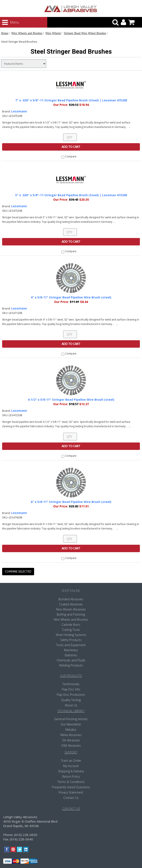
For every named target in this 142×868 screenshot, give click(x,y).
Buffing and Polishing (71, 614)
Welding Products (71, 665)
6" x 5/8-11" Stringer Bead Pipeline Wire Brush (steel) (71, 502)
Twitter (20, 849)
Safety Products (71, 640)
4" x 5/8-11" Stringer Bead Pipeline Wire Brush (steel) (71, 297)
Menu (7, 22)
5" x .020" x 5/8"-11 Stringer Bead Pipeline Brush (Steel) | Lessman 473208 (71, 195)
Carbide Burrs (71, 625)
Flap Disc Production (71, 695)
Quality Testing (71, 700)
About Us (71, 705)
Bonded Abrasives (71, 599)
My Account (71, 766)
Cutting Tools (71, 630)
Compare (71, 156)
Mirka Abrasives (71, 735)
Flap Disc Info (71, 689)
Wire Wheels (53, 33)
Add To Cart (71, 147)
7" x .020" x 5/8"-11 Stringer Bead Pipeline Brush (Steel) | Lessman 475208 (71, 100)
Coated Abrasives (71, 604)
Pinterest (13, 849)
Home (5, 33)
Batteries (71, 655)
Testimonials (71, 684)
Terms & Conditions (71, 782)
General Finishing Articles (71, 719)
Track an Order (71, 761)
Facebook (7, 849)
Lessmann (19, 111)
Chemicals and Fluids (71, 660)
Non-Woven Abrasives (71, 609)
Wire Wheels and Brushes (27, 33)
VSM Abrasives (71, 745)
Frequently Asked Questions (71, 787)
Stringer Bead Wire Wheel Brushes (85, 33)
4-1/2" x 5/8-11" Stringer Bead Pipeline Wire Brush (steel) (71, 400)
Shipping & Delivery (71, 771)
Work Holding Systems (71, 635)
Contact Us (71, 798)
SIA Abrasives (71, 740)
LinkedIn (26, 849)
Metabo (71, 730)
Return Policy (71, 776)
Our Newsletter (71, 724)
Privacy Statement (71, 792)
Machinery (71, 650)
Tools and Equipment (71, 645)
